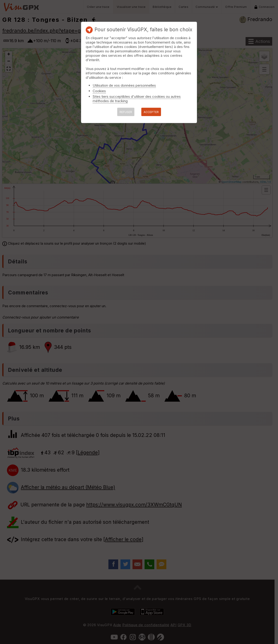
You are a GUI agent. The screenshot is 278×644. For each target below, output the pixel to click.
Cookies (99, 91)
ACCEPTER (151, 112)
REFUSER (126, 112)
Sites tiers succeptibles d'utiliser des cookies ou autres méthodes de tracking (137, 99)
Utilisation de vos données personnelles (124, 85)
